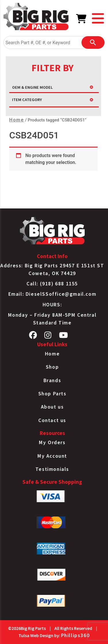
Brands (52, 380)
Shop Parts (52, 394)
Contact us (52, 420)
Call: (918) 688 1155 (52, 284)
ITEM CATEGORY (27, 100)
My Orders (52, 442)
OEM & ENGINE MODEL (32, 87)
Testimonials (52, 469)
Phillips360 (75, 635)
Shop (52, 367)
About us (52, 407)
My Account (52, 456)
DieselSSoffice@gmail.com (61, 294)
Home (17, 120)
